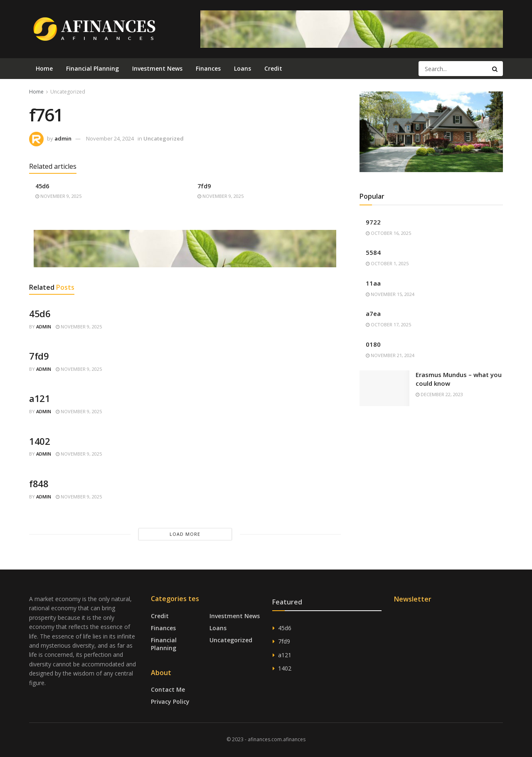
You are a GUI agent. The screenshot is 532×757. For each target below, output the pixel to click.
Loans (243, 68)
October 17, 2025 (388, 324)
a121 (39, 398)
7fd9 (204, 186)
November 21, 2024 (390, 355)
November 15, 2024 (390, 294)
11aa (373, 283)
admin (63, 138)
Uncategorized (68, 92)
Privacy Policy (170, 702)
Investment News (157, 68)
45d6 (42, 186)
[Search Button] (495, 69)
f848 (39, 483)
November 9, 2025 (58, 196)
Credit (273, 68)
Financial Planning (92, 68)
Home (44, 68)
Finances (208, 68)
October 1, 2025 (387, 263)
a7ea (373, 313)
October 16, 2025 (388, 233)
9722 (373, 222)
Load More (185, 534)
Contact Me (168, 689)
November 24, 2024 (110, 138)
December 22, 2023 (439, 394)
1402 (39, 441)
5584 (373, 252)
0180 (373, 344)
